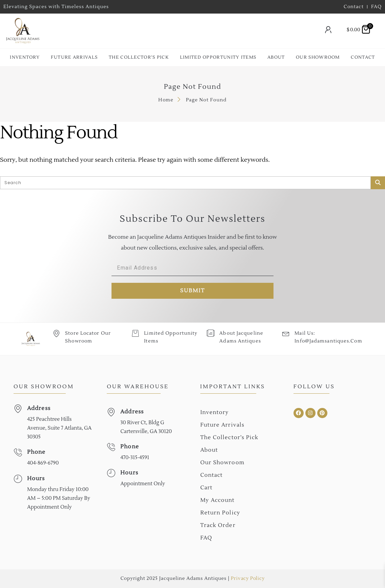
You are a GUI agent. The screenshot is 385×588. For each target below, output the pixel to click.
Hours (36, 478)
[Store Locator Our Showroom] (56, 333)
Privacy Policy (248, 579)
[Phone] (18, 453)
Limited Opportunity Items (218, 57)
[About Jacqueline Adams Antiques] (211, 333)
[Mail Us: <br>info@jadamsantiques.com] (286, 333)
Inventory (25, 57)
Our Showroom (318, 57)
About (276, 57)
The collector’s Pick (139, 57)
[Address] (18, 409)
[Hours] (18, 479)
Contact (363, 57)
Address (39, 408)
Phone (36, 452)
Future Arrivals (74, 57)
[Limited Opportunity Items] (135, 333)
